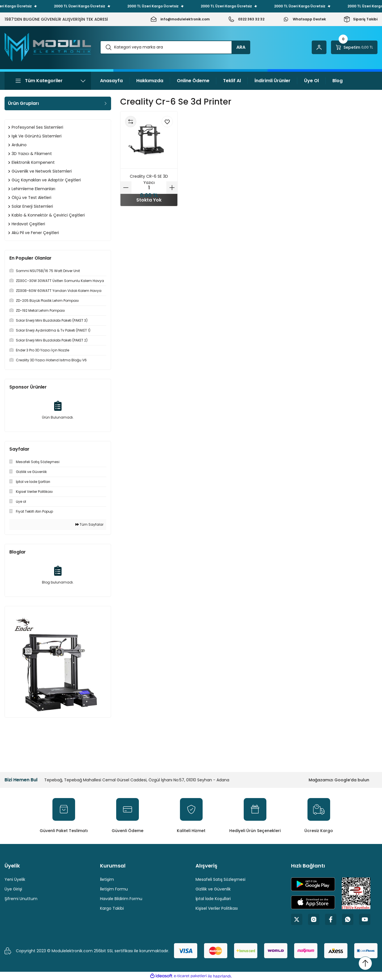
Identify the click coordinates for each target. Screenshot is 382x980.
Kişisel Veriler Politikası (217, 908)
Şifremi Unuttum (21, 899)
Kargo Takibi (112, 908)
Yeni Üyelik (15, 879)
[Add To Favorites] (167, 122)
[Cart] (354, 47)
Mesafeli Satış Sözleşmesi (220, 879)
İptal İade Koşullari (213, 899)
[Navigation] (48, 81)
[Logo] (48, 47)
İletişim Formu (114, 889)
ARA (241, 47)
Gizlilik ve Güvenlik (213, 889)
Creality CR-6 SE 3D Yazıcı (149, 179)
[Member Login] (319, 47)
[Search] (175, 47)
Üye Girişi (13, 889)
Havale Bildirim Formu (121, 899)
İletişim (107, 879)
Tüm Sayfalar (89, 524)
